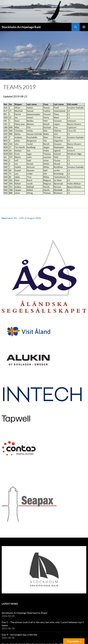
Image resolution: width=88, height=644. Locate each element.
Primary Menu (84, 27)
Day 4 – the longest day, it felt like (19, 635)
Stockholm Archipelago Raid (21, 27)
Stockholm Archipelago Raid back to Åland (25, 613)
